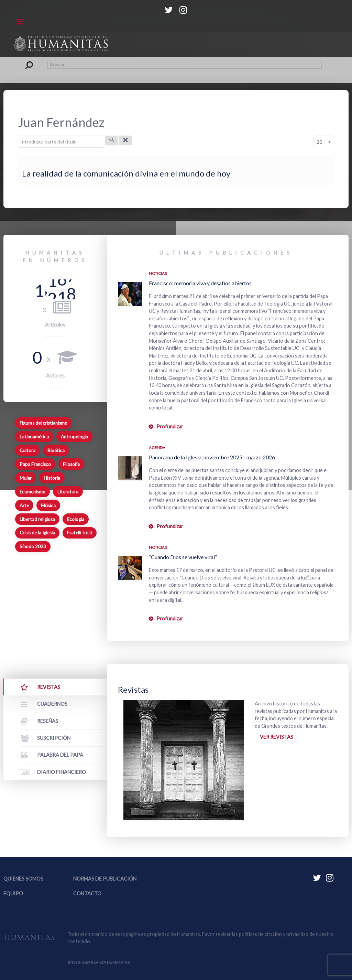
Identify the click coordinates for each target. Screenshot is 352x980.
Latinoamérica (34, 437)
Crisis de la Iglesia (37, 533)
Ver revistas (277, 737)
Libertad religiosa (37, 519)
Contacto (87, 893)
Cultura (27, 450)
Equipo (13, 893)
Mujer (26, 478)
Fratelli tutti (80, 533)
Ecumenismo (32, 492)
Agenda (157, 448)
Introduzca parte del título (18, 136)
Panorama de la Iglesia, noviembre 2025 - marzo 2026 (212, 457)
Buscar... (31, 61)
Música (48, 505)
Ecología (76, 519)
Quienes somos (23, 879)
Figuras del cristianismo (43, 423)
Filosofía (71, 464)
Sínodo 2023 (33, 546)
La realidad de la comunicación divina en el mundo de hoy (126, 173)
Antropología (74, 437)
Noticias (158, 273)
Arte (24, 505)
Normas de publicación (105, 879)
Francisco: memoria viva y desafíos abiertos (200, 283)
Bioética (56, 450)
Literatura (68, 492)
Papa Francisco (35, 464)
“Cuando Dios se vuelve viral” (183, 557)
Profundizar (170, 427)
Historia (52, 478)
